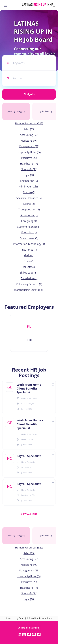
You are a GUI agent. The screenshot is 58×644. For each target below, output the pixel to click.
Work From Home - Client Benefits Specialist (30, 388)
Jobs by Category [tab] (16, 111)
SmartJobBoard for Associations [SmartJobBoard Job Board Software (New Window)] (35, 618)
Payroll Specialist (29, 456)
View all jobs (29, 514)
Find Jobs (29, 94)
